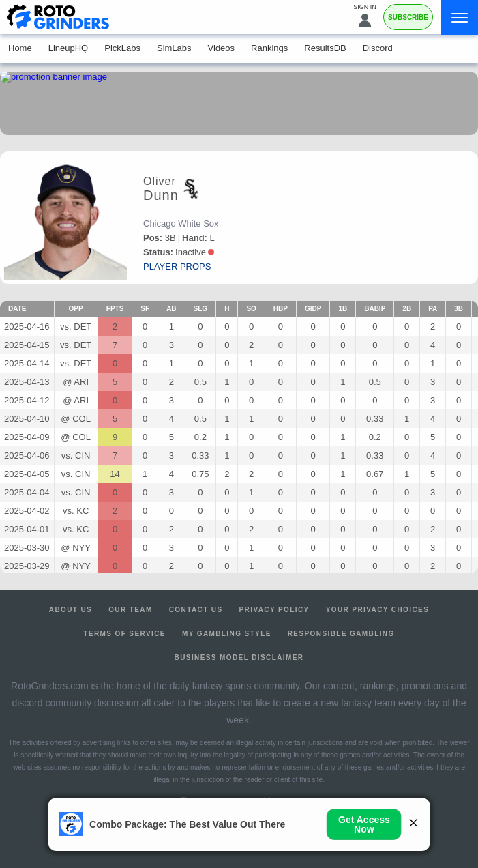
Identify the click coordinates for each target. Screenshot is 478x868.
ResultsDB (325, 48)
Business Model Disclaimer (239, 657)
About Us (71, 610)
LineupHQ (69, 48)
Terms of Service (124, 634)
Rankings (269, 48)
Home (20, 48)
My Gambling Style (227, 634)
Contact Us (196, 610)
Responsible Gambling (341, 634)
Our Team (131, 610)
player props (177, 266)
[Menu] (460, 17)
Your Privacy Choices (378, 610)
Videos (222, 48)
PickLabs (122, 48)
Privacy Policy (274, 610)
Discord (378, 48)
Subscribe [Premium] (408, 17)
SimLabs (174, 48)
